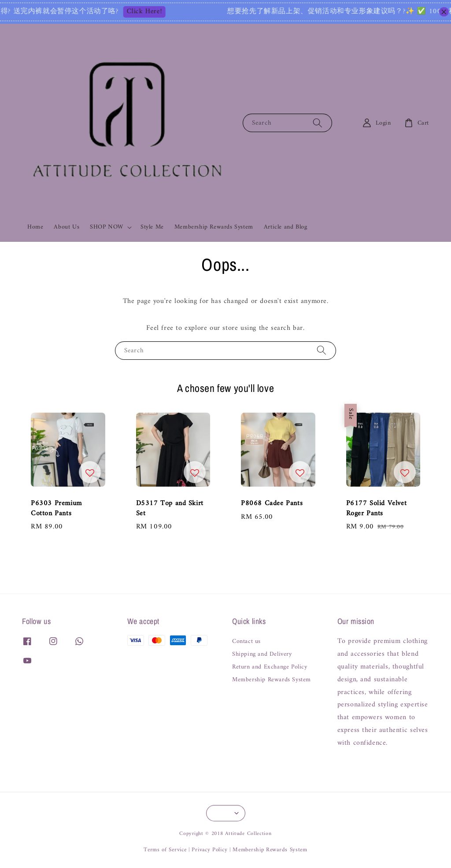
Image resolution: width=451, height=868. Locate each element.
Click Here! (156, 12)
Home (35, 227)
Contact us (246, 642)
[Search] (318, 123)
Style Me (152, 227)
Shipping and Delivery (262, 654)
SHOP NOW (107, 227)
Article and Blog (286, 227)
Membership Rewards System (214, 227)
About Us (67, 227)
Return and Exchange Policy (270, 667)
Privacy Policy (209, 850)
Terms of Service (165, 850)
